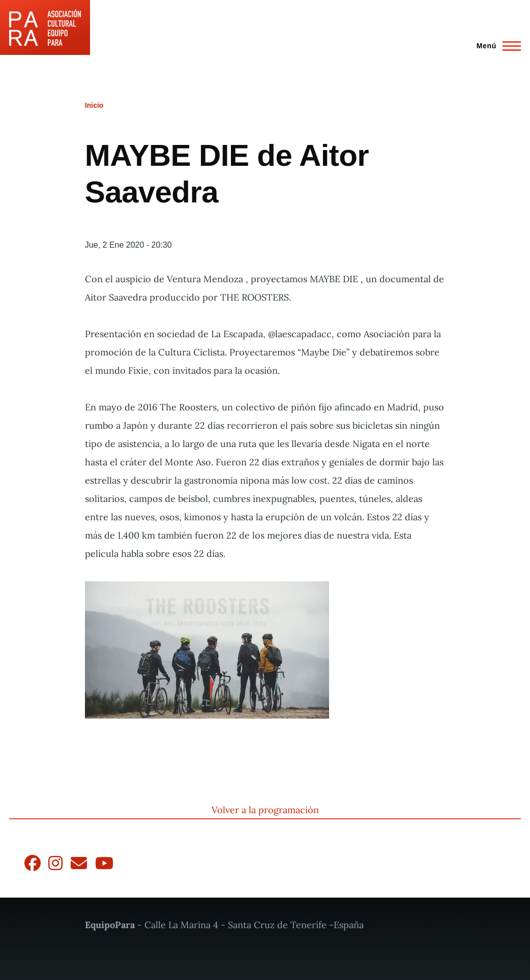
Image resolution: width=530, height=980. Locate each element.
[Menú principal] (496, 46)
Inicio (94, 105)
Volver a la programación (265, 810)
